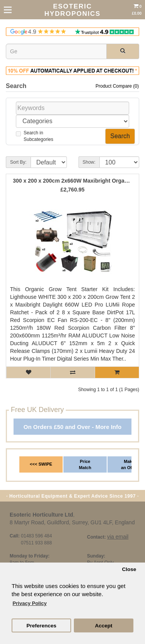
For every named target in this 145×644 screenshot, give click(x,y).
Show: (89, 162)
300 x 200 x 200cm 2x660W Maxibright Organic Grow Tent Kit (72, 181)
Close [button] (129, 569)
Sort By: (18, 162)
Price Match (85, 464)
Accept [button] (103, 626)
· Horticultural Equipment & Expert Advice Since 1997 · (72, 496)
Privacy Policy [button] (30, 603)
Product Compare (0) (117, 86)
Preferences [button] (41, 626)
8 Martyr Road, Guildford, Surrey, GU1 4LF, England (72, 522)
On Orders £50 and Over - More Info (72, 427)
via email (118, 537)
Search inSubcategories (35, 136)
